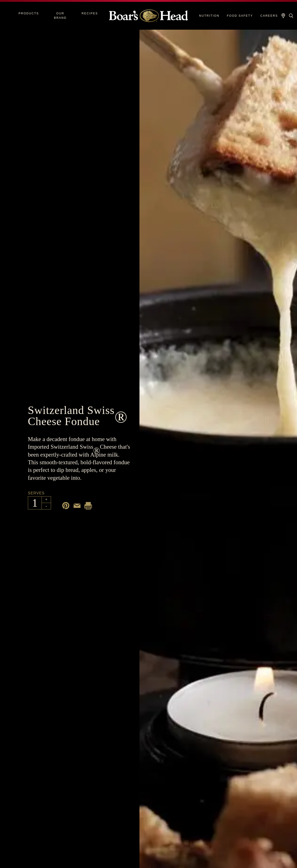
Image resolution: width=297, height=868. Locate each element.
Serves (36, 493)
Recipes (90, 13)
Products (29, 13)
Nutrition (209, 16)
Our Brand (60, 16)
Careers (269, 16)
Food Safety (240, 16)
